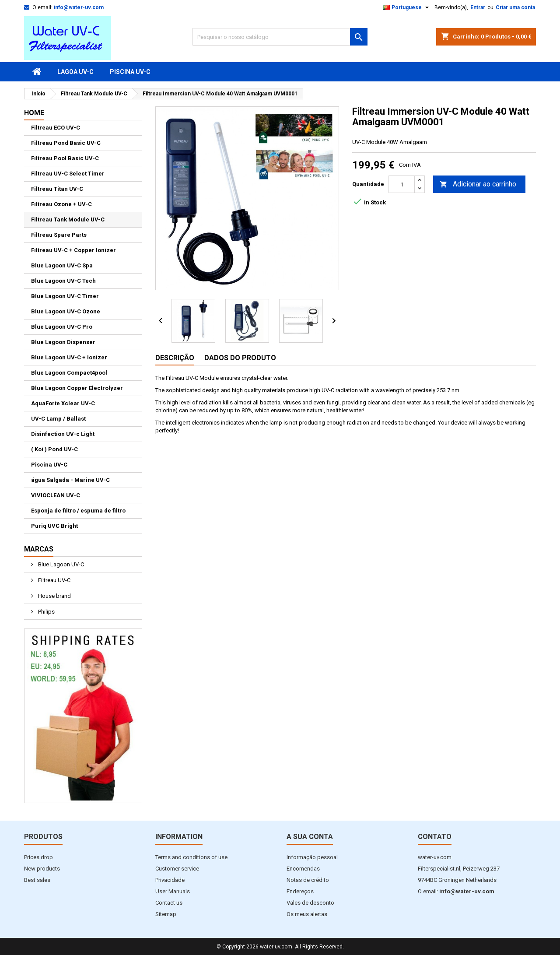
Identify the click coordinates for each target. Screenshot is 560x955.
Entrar (478, 7)
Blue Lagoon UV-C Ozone (66, 311)
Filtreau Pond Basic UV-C (66, 143)
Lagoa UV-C (75, 72)
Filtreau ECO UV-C (56, 128)
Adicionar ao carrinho (478, 184)
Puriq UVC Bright (54, 526)
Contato (435, 837)
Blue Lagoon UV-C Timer (65, 296)
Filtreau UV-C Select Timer (68, 174)
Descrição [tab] (175, 358)
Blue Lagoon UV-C (60, 564)
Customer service (177, 869)
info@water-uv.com (79, 7)
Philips (46, 612)
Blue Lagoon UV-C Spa (62, 265)
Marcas (39, 549)
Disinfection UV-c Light (63, 434)
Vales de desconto (310, 903)
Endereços (300, 891)
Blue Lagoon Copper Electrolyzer (77, 388)
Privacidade (170, 880)
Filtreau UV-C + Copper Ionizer (73, 250)
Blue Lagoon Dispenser (63, 342)
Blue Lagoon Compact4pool (69, 373)
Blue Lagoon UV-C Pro (62, 327)
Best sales (37, 880)
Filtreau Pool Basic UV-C (65, 158)
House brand (54, 596)
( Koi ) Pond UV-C (54, 449)
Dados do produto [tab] (240, 358)
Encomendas (303, 869)
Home (34, 113)
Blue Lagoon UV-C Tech (63, 281)
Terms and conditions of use (191, 857)
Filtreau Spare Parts (59, 235)
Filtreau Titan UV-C (57, 189)
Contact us (169, 903)
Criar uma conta (515, 7)
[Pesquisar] (280, 37)
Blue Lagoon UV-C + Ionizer (69, 357)
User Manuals (173, 891)
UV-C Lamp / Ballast (58, 419)
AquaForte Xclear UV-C (63, 403)
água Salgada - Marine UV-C (70, 480)
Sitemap (166, 914)
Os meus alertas (307, 914)
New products (42, 869)
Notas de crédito (308, 880)
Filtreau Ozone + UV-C (61, 204)
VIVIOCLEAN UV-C (56, 495)
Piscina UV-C (130, 72)
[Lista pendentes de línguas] (407, 7)
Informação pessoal (312, 857)
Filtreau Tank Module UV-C (68, 219)
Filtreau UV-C (54, 580)
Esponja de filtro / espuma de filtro (78, 511)
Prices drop (38, 857)
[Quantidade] (402, 184)
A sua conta (310, 837)
